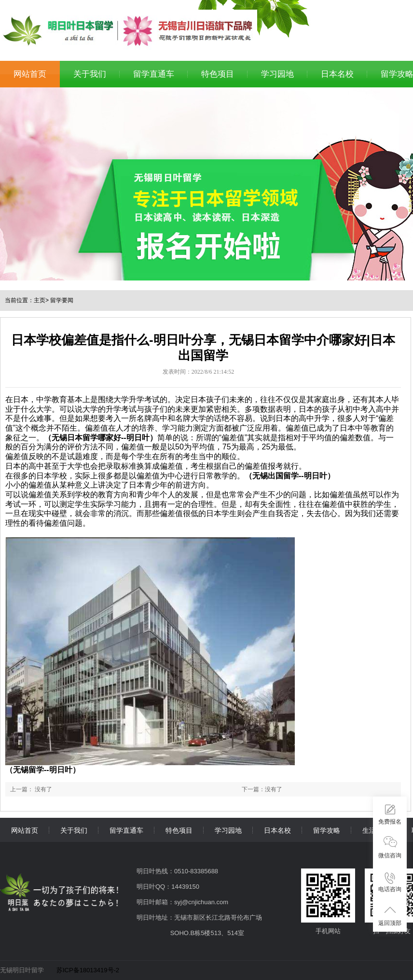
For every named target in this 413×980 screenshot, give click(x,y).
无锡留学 (28, 770)
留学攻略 (327, 830)
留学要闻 (62, 300)
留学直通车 (154, 74)
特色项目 (218, 74)
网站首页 (30, 74)
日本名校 (337, 74)
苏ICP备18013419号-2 (88, 970)
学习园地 (277, 74)
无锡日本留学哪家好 (86, 438)
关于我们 (90, 74)
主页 (40, 300)
